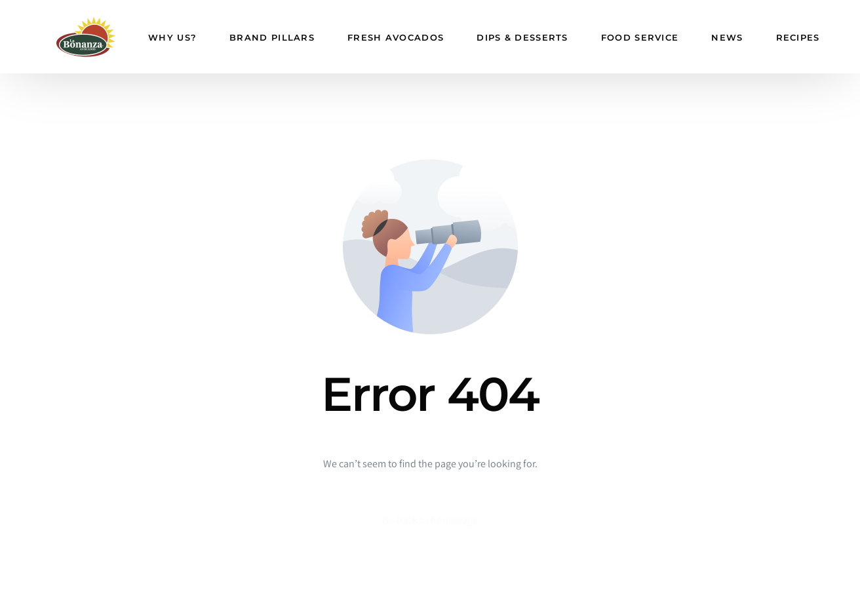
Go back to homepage (430, 520)
